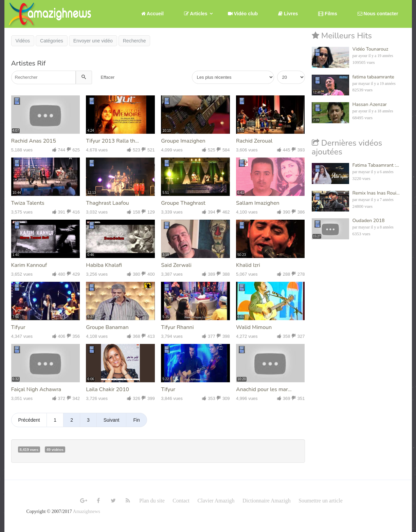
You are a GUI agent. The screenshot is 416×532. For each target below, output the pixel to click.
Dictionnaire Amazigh (267, 501)
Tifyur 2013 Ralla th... (112, 141)
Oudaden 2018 (369, 221)
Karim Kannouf (29, 265)
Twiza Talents (28, 203)
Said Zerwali (176, 265)
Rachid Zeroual (254, 141)
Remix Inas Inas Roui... (376, 193)
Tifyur (18, 327)
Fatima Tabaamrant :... (376, 165)
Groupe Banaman (107, 327)
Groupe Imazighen (183, 141)
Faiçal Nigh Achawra (36, 389)
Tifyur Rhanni (177, 327)
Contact (181, 501)
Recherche (134, 41)
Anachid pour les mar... (264, 389)
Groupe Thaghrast (183, 203)
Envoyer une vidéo (93, 41)
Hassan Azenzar (370, 104)
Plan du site (152, 501)
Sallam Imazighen (258, 203)
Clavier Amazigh (216, 501)
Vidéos (23, 41)
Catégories (52, 41)
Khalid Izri (248, 265)
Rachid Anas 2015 (34, 141)
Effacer (107, 77)
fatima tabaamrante (373, 77)
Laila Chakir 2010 (107, 389)
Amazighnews (87, 511)
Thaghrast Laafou (107, 203)
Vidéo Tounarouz (370, 49)
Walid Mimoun (254, 327)
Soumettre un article (321, 501)
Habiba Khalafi (104, 265)
